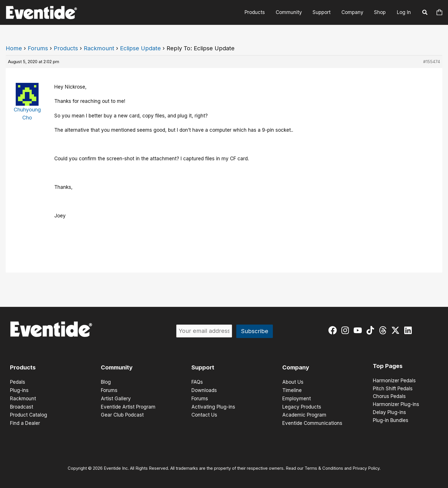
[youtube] (359, 330)
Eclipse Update (140, 48)
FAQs (197, 382)
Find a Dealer (25, 422)
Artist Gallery (116, 398)
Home (14, 48)
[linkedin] (409, 330)
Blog (106, 382)
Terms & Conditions (324, 467)
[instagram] (346, 330)
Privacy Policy (366, 467)
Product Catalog (29, 414)
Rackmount (99, 48)
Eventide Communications (312, 422)
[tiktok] (372, 330)
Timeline (292, 390)
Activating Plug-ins (213, 406)
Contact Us (204, 414)
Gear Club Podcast (122, 414)
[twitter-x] (397, 330)
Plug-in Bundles (391, 421)
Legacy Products (302, 406)
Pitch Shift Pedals (393, 389)
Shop (380, 12)
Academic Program (304, 414)
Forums (38, 48)
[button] (425, 13)
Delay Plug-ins (389, 413)
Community (292, 12)
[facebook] (334, 330)
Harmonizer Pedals (394, 381)
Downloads (204, 390)
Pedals (18, 382)
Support (324, 12)
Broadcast (22, 406)
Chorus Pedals (389, 397)
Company (354, 12)
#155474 (432, 62)
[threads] (384, 330)
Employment (297, 398)
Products (259, 12)
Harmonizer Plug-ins (396, 405)
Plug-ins (19, 390)
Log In (404, 12)
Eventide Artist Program (128, 406)
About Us (293, 382)
